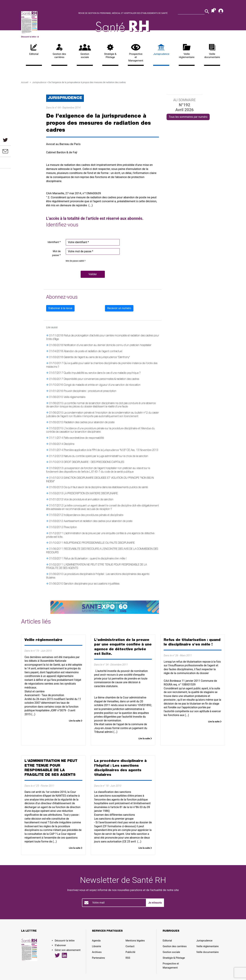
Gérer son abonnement (68, 950)
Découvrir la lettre (30, 37)
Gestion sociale (85, 51)
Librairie (96, 946)
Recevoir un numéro (119, 308)
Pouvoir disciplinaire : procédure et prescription (90, 391)
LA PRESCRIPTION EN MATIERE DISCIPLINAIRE (91, 494)
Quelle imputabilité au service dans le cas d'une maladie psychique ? (102, 373)
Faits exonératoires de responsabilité (84, 438)
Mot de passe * (56, 253)
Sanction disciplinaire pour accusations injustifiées (92, 584)
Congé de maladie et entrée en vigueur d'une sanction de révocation (102, 385)
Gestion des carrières (59, 51)
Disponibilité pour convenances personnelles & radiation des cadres (101, 379)
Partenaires (98, 958)
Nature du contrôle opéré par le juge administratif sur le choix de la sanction (106, 456)
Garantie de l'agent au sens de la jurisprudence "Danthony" (97, 358)
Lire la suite (76, 721)
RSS (128, 958)
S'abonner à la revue (60, 308)
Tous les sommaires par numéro (188, 117)
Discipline (69, 444)
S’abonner (60, 945)
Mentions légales (135, 941)
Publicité (131, 952)
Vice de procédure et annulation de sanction (89, 500)
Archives (97, 952)
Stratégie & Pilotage (110, 51)
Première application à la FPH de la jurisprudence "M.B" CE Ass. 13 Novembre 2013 (111, 450)
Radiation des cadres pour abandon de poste (89, 423)
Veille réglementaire (187, 51)
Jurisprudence (161, 50)
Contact (130, 946)
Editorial (34, 50)
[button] (93, 274)
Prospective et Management (136, 53)
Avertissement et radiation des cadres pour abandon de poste (98, 521)
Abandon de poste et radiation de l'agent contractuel (93, 352)
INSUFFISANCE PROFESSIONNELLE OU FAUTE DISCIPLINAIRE (99, 543)
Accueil (25, 82)
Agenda (96, 941)
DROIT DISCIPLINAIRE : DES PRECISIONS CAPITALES (94, 462)
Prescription (70, 528)
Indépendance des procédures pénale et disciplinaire (93, 515)
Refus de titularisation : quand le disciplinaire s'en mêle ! (95, 559)
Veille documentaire (212, 51)
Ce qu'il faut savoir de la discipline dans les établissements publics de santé (106, 488)
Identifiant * (54, 242)
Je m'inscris (155, 903)
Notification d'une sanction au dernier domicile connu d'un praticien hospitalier (108, 346)
